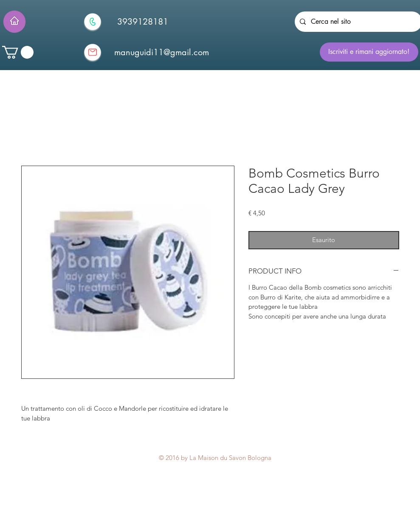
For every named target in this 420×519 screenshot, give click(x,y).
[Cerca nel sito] (358, 22)
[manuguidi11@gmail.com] (162, 52)
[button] (18, 52)
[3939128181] (143, 22)
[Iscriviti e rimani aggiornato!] (369, 52)
